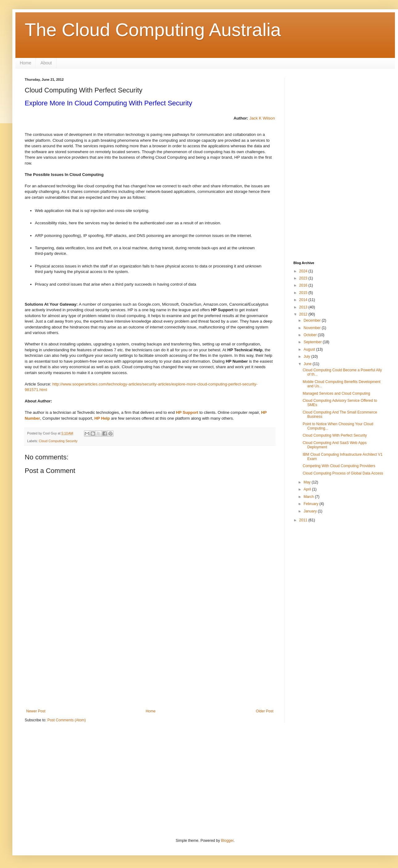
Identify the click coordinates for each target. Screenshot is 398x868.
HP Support (187, 412)
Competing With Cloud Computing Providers (339, 466)
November (313, 328)
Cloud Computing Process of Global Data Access (343, 473)
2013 (304, 307)
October (311, 335)
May (308, 482)
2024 (304, 271)
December (313, 320)
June (308, 364)
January (311, 511)
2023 (304, 278)
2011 (304, 520)
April (308, 489)
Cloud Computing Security (58, 441)
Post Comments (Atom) (66, 720)
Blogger (227, 841)
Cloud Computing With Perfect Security (335, 435)
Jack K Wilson (262, 118)
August (310, 349)
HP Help (102, 418)
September (313, 342)
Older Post (265, 711)
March (309, 497)
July (307, 357)
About (46, 63)
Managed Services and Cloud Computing (336, 393)
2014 (304, 300)
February (311, 504)
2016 (304, 285)
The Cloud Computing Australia (153, 30)
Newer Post (36, 711)
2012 (304, 314)
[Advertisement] (150, 658)
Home (25, 63)
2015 (304, 293)
